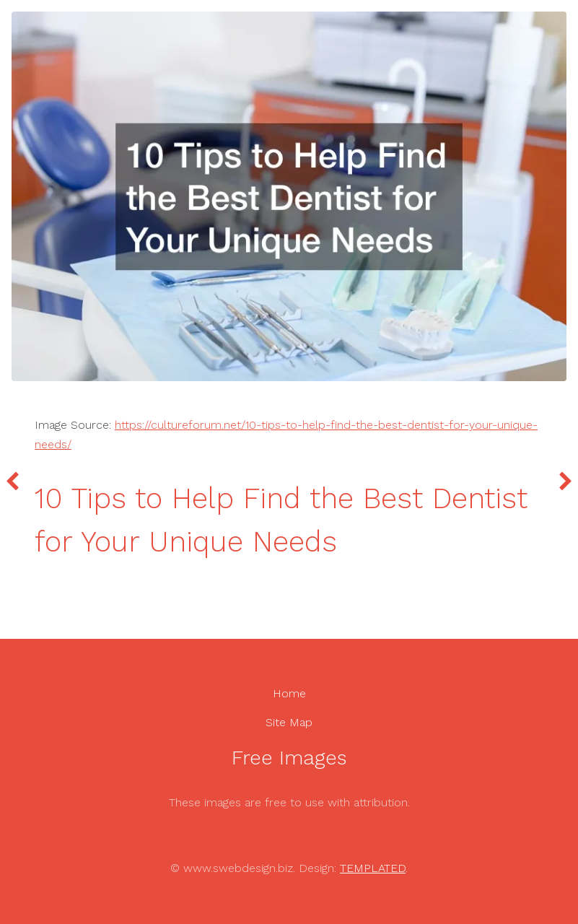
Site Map (289, 722)
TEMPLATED (373, 868)
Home (289, 693)
